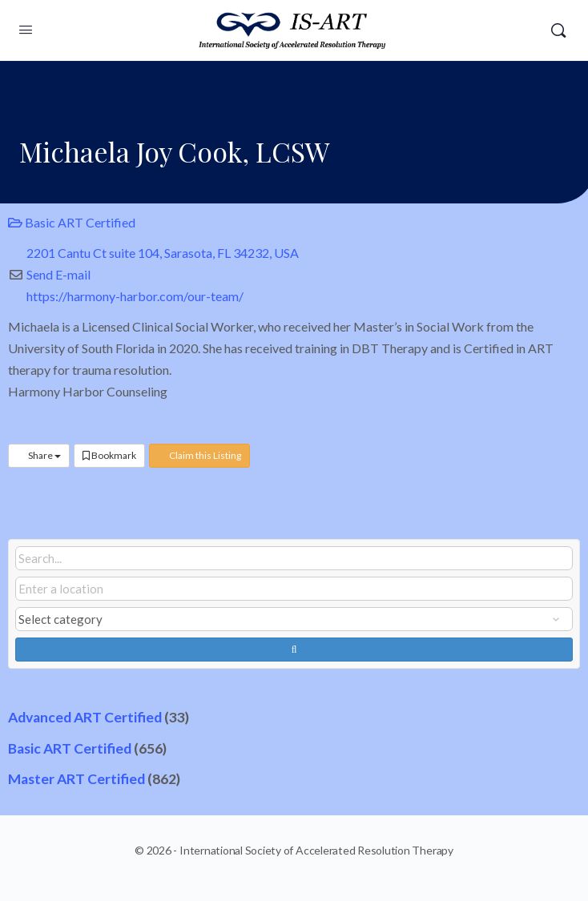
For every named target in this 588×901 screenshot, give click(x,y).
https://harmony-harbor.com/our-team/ (135, 296)
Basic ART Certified (72, 222)
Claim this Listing (199, 455)
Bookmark (109, 455)
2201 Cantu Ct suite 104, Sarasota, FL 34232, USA (163, 253)
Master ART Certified (77, 779)
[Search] (558, 30)
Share (39, 455)
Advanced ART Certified (85, 717)
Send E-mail (58, 274)
